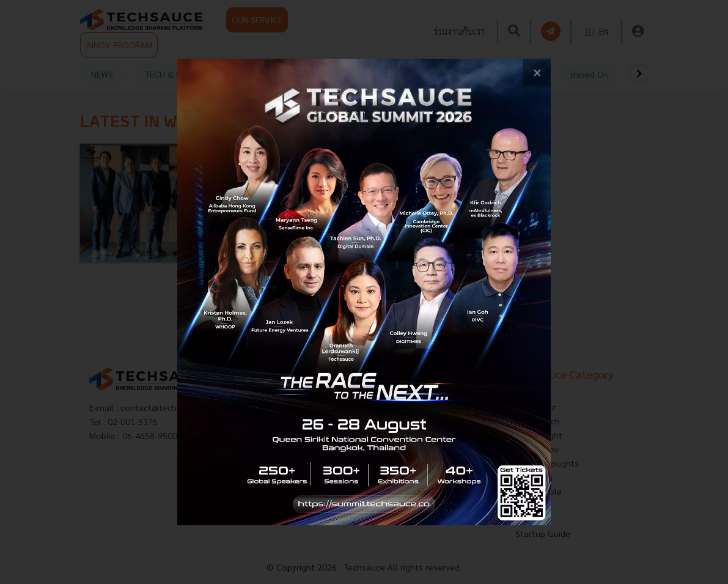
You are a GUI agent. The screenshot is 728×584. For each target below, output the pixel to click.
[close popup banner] (537, 72)
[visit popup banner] (364, 292)
